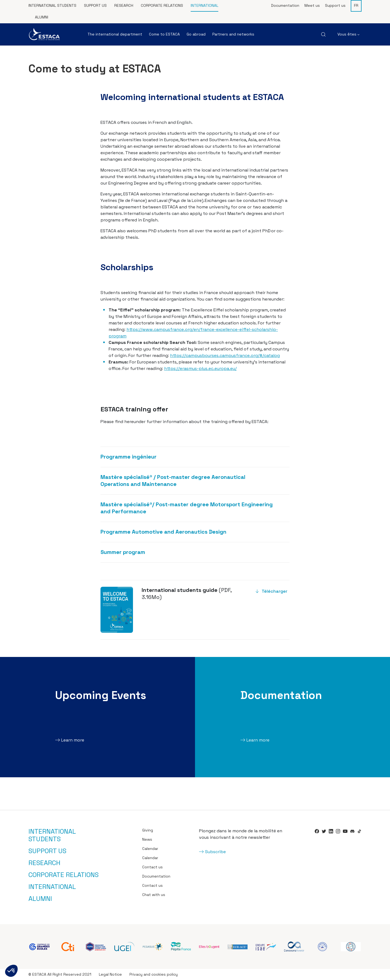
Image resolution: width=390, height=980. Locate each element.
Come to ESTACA (164, 34)
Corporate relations (162, 5)
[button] (11, 971)
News (147, 839)
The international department (115, 34)
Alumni (42, 17)
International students (52, 5)
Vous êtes (348, 34)
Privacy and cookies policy (154, 974)
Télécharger (274, 591)
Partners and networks (233, 34)
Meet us (312, 5)
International (204, 5)
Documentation (285, 5)
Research (124, 5)
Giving (148, 830)
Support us (95, 5)
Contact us (152, 867)
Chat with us (154, 895)
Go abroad (196, 34)
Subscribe (215, 852)
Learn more (73, 740)
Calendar (150, 849)
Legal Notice (110, 974)
